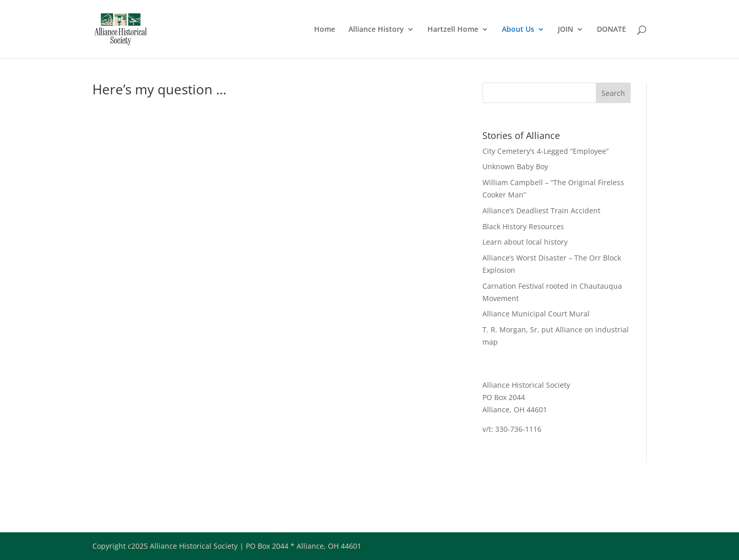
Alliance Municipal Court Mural (536, 314)
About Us (518, 30)
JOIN (566, 30)
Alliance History (376, 30)
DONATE (611, 30)
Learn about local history (525, 242)
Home (325, 30)
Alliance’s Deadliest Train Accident (541, 211)
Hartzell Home (453, 30)
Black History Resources (523, 226)
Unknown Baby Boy (515, 166)
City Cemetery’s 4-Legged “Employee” (546, 151)
